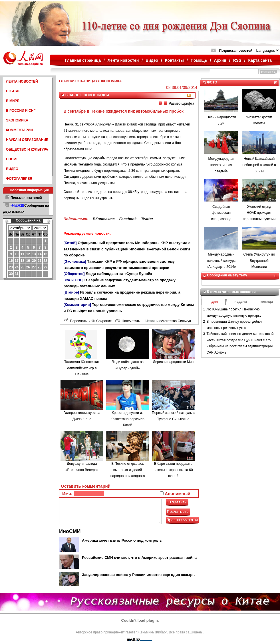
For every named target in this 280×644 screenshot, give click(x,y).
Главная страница (83, 60)
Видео (152, 60)
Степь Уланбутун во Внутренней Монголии (259, 261)
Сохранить (101, 321)
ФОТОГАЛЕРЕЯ (19, 179)
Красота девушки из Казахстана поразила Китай (128, 419)
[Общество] (74, 274)
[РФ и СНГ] (74, 280)
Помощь (199, 60)
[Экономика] (75, 261)
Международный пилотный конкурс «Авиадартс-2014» (221, 261)
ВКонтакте (104, 219)
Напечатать (128, 321)
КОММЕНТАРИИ (19, 130)
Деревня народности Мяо (173, 362)
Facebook (128, 219)
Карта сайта (260, 60)
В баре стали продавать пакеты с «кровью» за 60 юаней (173, 470)
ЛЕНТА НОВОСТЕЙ (22, 81)
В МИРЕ (13, 101)
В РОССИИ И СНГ (21, 111)
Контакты (174, 60)
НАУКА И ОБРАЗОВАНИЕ (27, 140)
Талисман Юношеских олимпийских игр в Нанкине (82, 368)
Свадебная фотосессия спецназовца (221, 213)
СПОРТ (12, 159)
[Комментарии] (77, 305)
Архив (220, 60)
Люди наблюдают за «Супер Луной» (119, 274)
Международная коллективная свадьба (221, 165)
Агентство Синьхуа (176, 321)
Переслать (75, 321)
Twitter (147, 219)
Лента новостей (123, 60)
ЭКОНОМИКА (17, 120)
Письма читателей (26, 198)
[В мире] (71, 292)
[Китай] (70, 243)
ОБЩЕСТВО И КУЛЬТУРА (27, 149)
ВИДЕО (12, 169)
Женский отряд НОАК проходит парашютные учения (259, 213)
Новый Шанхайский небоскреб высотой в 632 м (259, 165)
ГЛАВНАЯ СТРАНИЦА (77, 81)
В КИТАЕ (13, 91)
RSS (237, 60)
